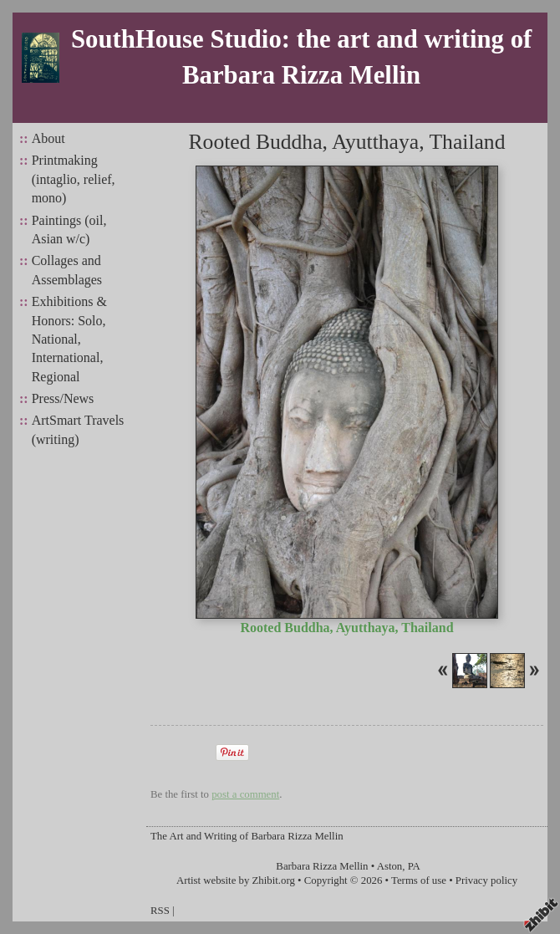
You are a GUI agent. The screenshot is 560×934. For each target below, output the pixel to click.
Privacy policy (486, 880)
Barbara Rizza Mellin (322, 866)
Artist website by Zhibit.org (236, 880)
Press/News (63, 398)
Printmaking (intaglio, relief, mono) (74, 179)
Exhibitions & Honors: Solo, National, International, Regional (69, 339)
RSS (160, 911)
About (48, 138)
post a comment (245, 794)
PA (414, 866)
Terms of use (419, 880)
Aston (390, 866)
